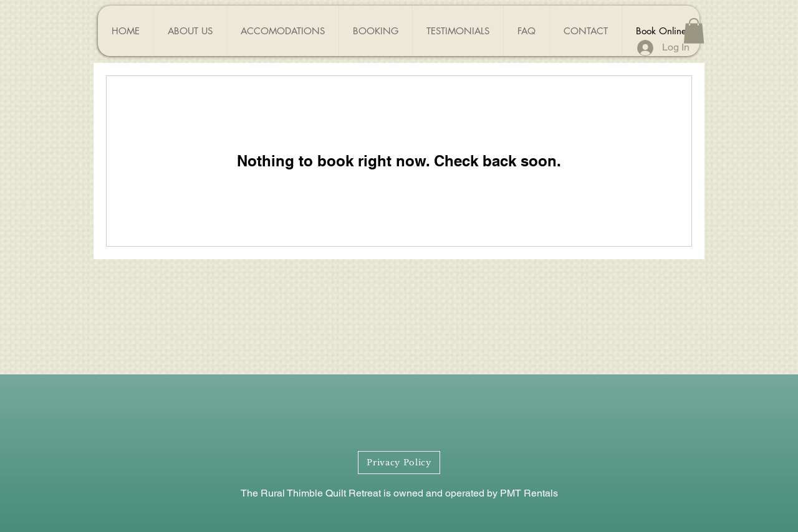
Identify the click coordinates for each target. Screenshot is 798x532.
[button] (694, 31)
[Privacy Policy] (399, 463)
